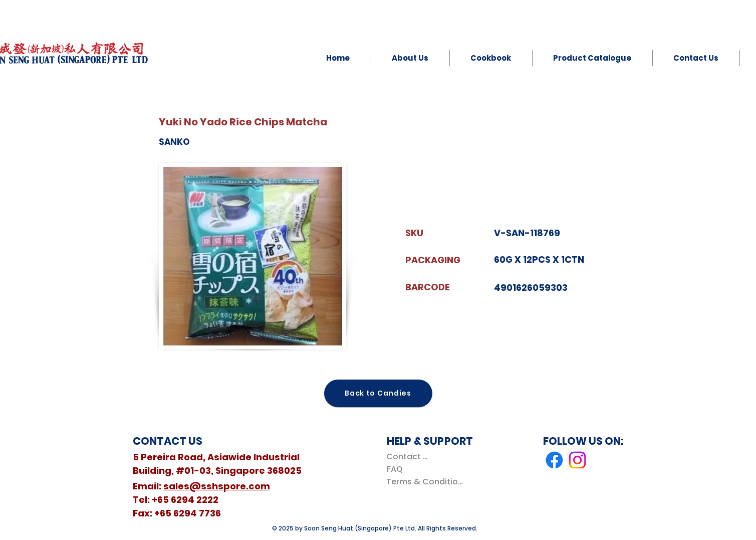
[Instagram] (577, 460)
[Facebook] (554, 460)
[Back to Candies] (378, 393)
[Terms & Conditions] (427, 482)
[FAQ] (395, 469)
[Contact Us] (409, 457)
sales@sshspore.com (217, 486)
